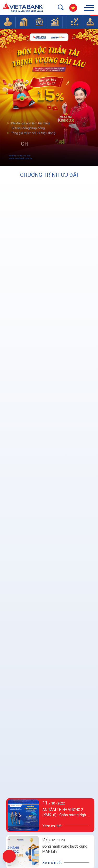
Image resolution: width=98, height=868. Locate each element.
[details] (66, 863)
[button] (8, 22)
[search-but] (61, 7)
